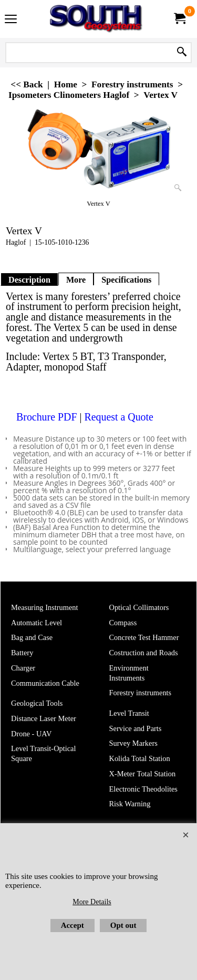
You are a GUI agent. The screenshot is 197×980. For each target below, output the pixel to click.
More (76, 280)
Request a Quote (118, 416)
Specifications (126, 280)
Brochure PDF (46, 416)
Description (29, 280)
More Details (92, 902)
